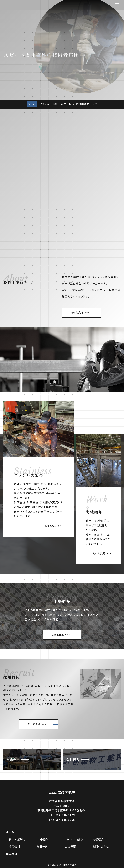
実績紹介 (98, 840)
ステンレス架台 (74, 840)
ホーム (10, 832)
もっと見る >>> (80, 313)
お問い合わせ (101, 847)
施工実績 (12, 854)
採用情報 (14, 847)
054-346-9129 (65, 815)
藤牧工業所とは (18, 840)
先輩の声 (42, 847)
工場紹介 (42, 840)
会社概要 (70, 847)
